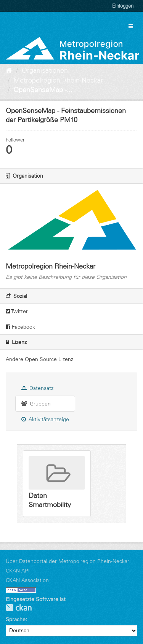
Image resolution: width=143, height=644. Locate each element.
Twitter (17, 311)
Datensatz (37, 388)
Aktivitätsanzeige (45, 419)
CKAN (19, 608)
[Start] (9, 70)
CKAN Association (27, 580)
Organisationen (45, 70)
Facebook (20, 327)
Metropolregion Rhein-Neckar (58, 80)
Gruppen (36, 404)
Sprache (16, 619)
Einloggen (123, 6)
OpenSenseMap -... (43, 90)
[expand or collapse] (131, 26)
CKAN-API (18, 571)
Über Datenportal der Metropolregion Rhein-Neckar (67, 561)
